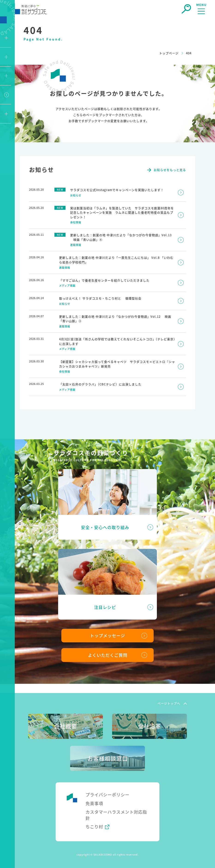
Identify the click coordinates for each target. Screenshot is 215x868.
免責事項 (94, 803)
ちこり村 (94, 827)
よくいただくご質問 (108, 655)
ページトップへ (169, 703)
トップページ (169, 53)
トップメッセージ (107, 635)
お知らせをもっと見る (170, 170)
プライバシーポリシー (107, 795)
